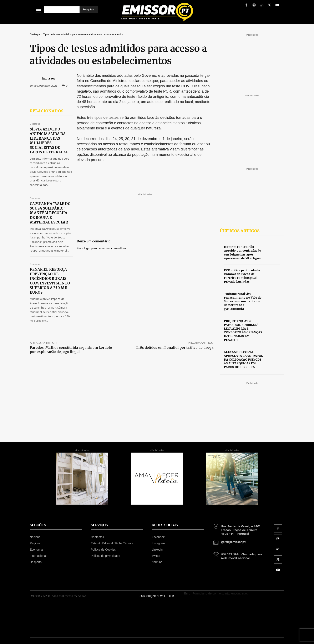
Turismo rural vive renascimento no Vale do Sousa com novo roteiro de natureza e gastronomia (243, 301)
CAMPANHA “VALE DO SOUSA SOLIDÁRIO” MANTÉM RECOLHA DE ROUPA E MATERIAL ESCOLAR (50, 213)
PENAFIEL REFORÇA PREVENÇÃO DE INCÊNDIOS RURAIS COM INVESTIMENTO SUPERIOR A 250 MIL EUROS (50, 281)
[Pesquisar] (89, 10)
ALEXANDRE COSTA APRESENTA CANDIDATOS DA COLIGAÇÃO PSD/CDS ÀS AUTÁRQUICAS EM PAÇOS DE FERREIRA (243, 360)
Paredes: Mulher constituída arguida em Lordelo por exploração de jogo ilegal (71, 349)
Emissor (49, 78)
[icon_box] (239, 529)
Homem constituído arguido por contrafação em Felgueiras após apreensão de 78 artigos (242, 253)
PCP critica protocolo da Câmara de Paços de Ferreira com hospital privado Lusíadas (242, 276)
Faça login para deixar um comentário (101, 248)
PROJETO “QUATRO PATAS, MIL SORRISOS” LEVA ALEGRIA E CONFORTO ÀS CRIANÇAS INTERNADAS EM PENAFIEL (243, 331)
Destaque (35, 34)
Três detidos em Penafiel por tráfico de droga (175, 347)
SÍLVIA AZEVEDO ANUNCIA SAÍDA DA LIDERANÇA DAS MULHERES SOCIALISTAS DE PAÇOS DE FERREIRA (49, 141)
